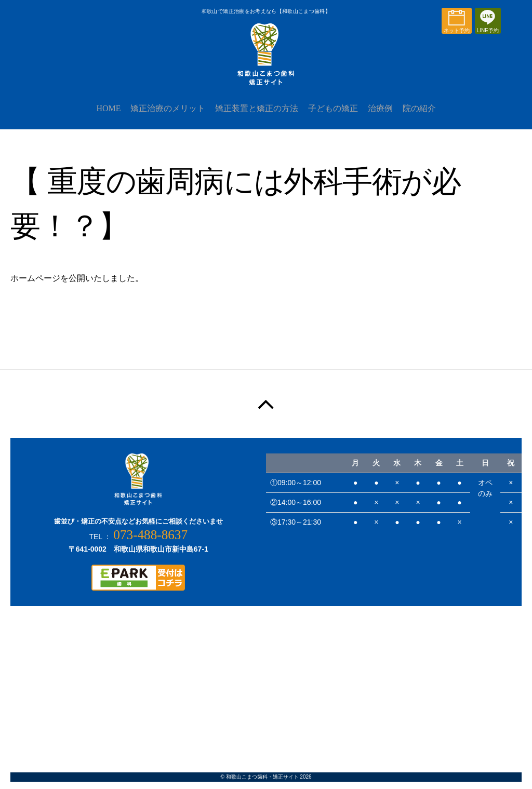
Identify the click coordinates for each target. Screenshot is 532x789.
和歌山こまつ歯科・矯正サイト (262, 784)
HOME (98, 115)
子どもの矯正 (335, 115)
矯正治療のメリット (162, 115)
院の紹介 (430, 115)
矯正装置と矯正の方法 (255, 115)
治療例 (387, 115)
